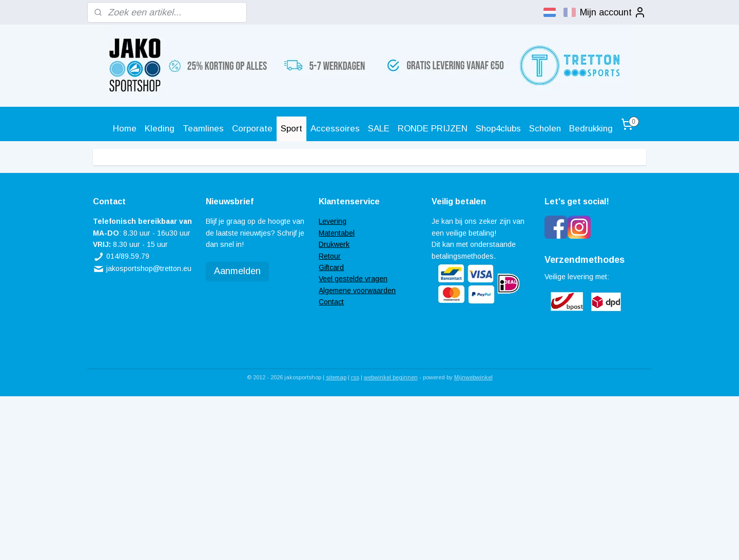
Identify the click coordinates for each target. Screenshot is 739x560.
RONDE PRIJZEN (433, 129)
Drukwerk (334, 244)
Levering (333, 221)
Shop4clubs (498, 129)
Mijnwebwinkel (473, 377)
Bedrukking (591, 129)
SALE (379, 129)
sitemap (336, 377)
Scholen (545, 129)
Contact (331, 302)
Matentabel (337, 233)
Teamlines (203, 129)
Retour (330, 256)
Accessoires (335, 129)
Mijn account (613, 12)
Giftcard (331, 267)
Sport (291, 129)
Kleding (160, 129)
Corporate (252, 129)
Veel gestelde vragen (353, 279)
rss (355, 377)
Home (125, 129)
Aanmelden (237, 271)
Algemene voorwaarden (357, 291)
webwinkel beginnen (391, 377)
